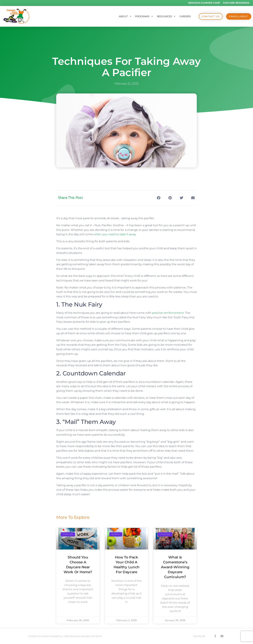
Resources (166, 16)
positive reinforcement (168, 313)
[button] (159, 198)
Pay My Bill (199, 636)
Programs (144, 16)
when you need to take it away (115, 234)
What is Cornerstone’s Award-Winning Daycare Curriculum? (175, 567)
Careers (185, 16)
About (125, 16)
